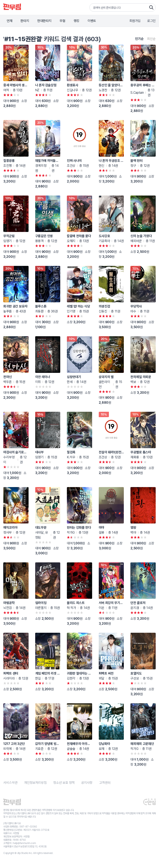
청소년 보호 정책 (64, 783)
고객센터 (105, 783)
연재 (9, 21)
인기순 (139, 39)
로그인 (151, 21)
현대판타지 (44, 21)
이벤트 (92, 21)
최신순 (151, 39)
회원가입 (135, 21)
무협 (62, 21)
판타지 (25, 21)
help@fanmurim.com (24, 843)
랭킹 (76, 21)
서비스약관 (10, 783)
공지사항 (87, 783)
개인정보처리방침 (35, 783)
